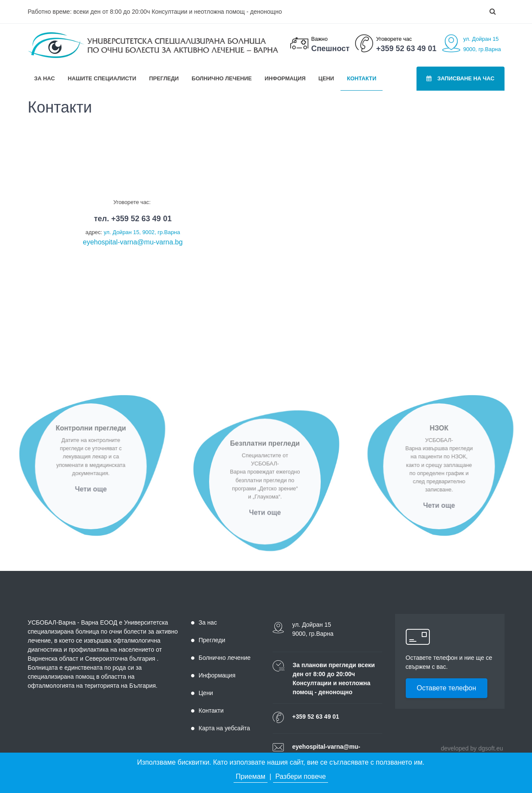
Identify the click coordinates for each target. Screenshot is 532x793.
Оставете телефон (447, 688)
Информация (285, 78)
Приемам (251, 776)
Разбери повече (301, 776)
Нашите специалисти (102, 78)
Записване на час (461, 78)
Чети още (78, 489)
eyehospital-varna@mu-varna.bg (133, 242)
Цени (326, 78)
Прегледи (164, 78)
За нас (45, 78)
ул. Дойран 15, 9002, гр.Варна (142, 232)
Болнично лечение (222, 78)
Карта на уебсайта (221, 728)
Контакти (362, 78)
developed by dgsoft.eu (472, 748)
